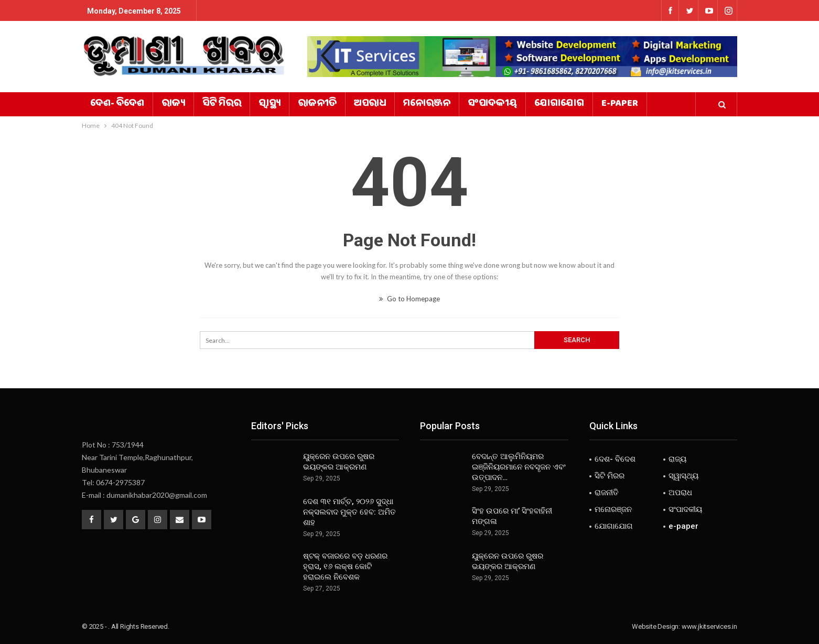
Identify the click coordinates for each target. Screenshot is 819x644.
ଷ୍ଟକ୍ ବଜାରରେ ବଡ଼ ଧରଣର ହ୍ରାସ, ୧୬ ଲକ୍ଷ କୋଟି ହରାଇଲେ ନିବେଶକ (345, 566)
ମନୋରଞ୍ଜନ (427, 104)
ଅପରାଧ (370, 104)
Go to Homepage (409, 299)
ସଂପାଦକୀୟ (492, 104)
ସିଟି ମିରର (222, 104)
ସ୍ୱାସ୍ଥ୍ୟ (270, 104)
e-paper (620, 104)
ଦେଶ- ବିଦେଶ (117, 104)
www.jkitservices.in (709, 626)
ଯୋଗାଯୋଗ (559, 104)
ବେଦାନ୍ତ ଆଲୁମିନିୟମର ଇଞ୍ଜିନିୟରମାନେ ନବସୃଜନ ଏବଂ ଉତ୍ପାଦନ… (519, 467)
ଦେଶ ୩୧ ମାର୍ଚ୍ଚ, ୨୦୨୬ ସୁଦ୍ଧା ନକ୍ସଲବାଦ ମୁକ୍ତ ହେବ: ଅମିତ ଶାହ (349, 512)
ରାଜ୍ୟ (173, 104)
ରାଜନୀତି (317, 104)
